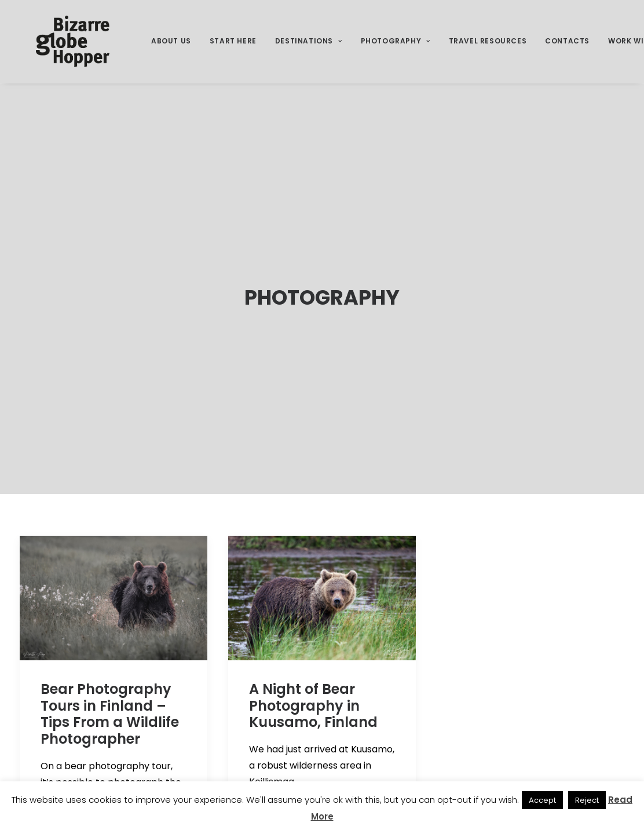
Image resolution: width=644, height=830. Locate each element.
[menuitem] (171, 50)
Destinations (309, 50)
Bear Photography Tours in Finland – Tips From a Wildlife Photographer (110, 665)
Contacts (567, 50)
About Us (171, 50)
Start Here (233, 50)
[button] (114, 549)
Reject (587, 800)
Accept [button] (542, 800)
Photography (396, 50)
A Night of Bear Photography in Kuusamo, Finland (313, 657)
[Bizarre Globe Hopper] (69, 50)
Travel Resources (488, 50)
